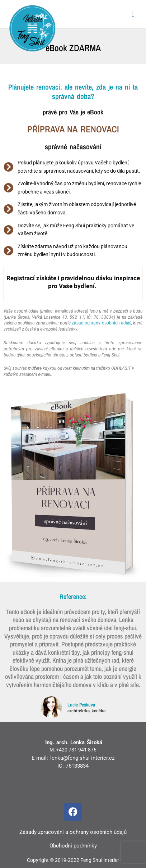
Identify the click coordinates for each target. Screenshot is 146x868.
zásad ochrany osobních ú (102, 323)
